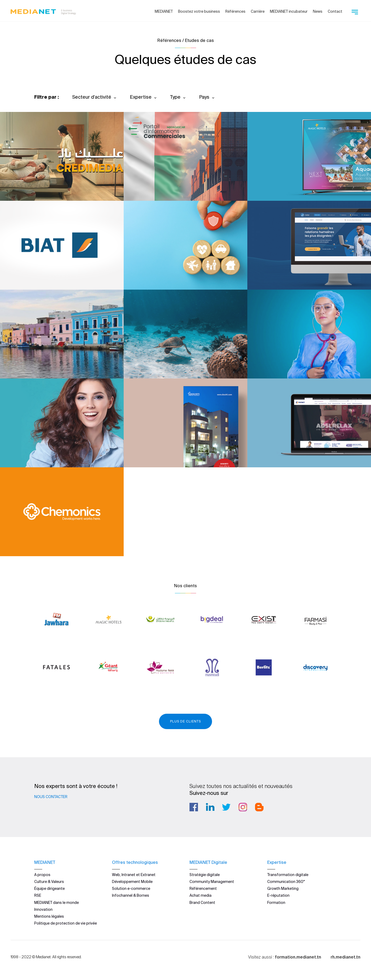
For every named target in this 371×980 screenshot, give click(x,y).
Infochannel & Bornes (131, 895)
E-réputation (278, 895)
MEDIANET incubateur (289, 11)
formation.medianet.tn (298, 957)
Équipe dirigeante (49, 888)
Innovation (43, 909)
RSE (38, 895)
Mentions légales (49, 916)
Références (235, 11)
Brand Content (202, 902)
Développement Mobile (132, 882)
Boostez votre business (199, 11)
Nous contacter (51, 797)
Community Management (212, 882)
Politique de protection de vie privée (66, 923)
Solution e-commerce (131, 888)
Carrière (258, 11)
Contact (335, 11)
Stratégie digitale (205, 875)
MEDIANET (164, 11)
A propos (42, 875)
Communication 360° (286, 882)
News (318, 11)
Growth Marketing (283, 888)
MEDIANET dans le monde (57, 902)
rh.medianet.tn (346, 957)
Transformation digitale (288, 875)
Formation (276, 902)
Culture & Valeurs (49, 882)
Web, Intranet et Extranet (134, 875)
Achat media (200, 895)
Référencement (203, 888)
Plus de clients (185, 721)
